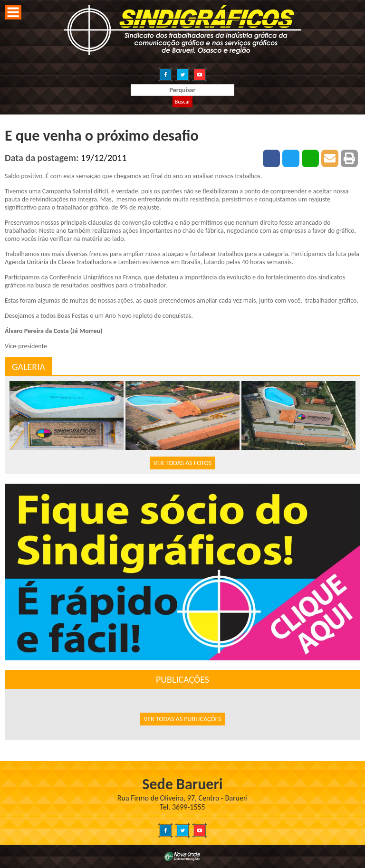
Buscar (182, 102)
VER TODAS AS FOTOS (182, 463)
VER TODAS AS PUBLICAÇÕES (182, 719)
